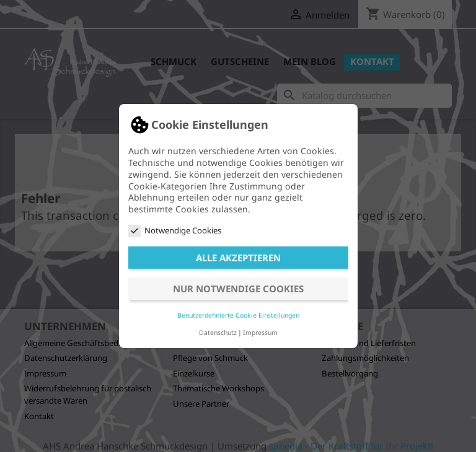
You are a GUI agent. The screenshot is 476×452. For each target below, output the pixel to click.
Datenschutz (218, 332)
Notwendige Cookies (175, 231)
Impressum (260, 332)
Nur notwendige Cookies (238, 289)
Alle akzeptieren (238, 258)
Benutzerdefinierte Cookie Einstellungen (238, 315)
